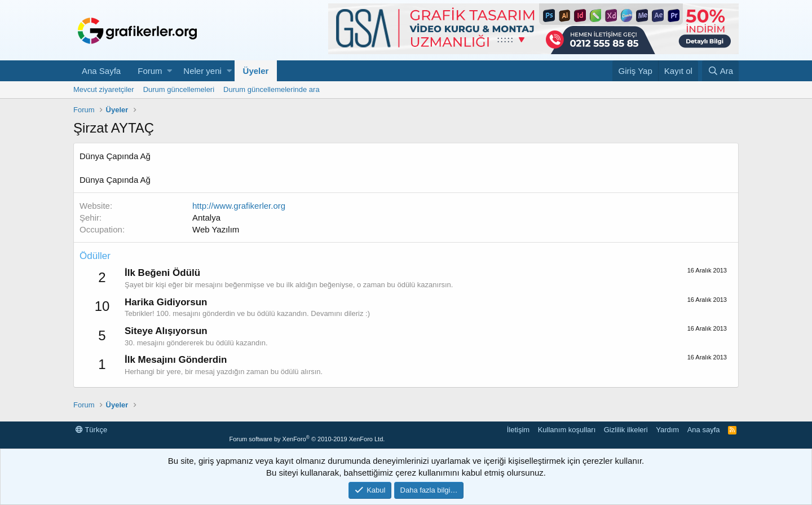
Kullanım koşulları (567, 430)
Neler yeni (202, 71)
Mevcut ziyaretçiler (104, 89)
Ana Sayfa (101, 71)
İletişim (518, 430)
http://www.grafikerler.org (239, 206)
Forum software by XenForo (307, 439)
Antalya (206, 218)
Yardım (667, 430)
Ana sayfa (704, 430)
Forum (150, 71)
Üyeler (256, 71)
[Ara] (720, 71)
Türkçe (91, 430)
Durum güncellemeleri (179, 89)
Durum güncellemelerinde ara (272, 89)
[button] (169, 71)
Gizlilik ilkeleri (626, 430)
